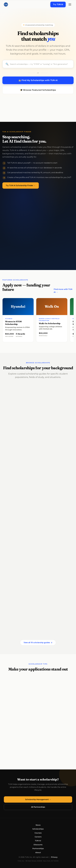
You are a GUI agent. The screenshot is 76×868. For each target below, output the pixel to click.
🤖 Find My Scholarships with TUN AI (38, 80)
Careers (38, 837)
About (38, 853)
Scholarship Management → (38, 799)
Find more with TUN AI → (63, 291)
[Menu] (70, 4)
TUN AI (38, 841)
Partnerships (38, 849)
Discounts (38, 845)
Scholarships (38, 829)
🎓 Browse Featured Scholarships (38, 90)
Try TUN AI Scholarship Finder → (21, 185)
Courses (38, 833)
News (38, 825)
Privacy (54, 857)
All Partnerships (38, 807)
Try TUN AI (58, 4)
